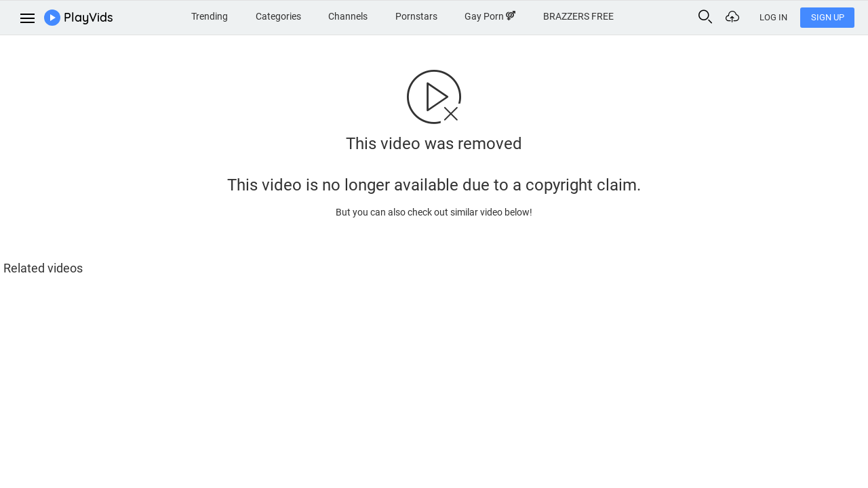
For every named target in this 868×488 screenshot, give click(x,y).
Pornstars (416, 16)
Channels (348, 16)
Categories (278, 16)
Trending (210, 16)
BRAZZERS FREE (578, 16)
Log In (773, 17)
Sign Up (828, 17)
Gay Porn (490, 16)
